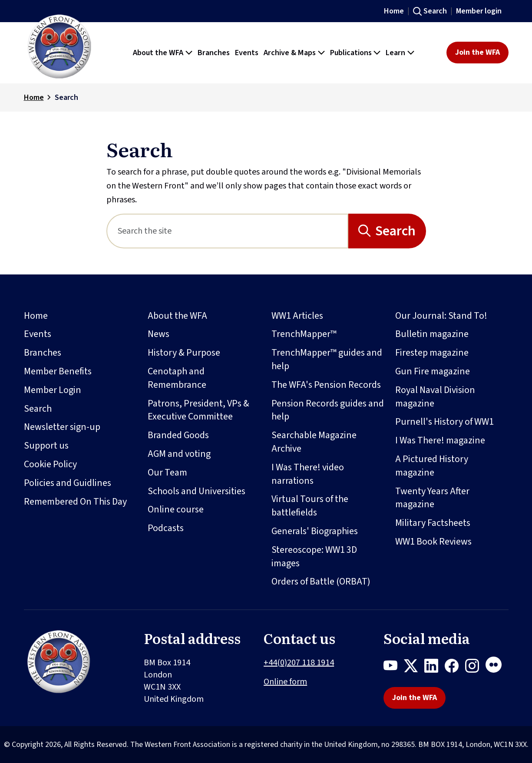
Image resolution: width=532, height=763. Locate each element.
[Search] (227, 231)
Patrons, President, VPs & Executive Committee (198, 410)
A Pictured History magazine (432, 466)
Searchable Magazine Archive (314, 442)
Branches (43, 353)
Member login (479, 11)
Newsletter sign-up (62, 427)
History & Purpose (184, 353)
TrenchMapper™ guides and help (327, 359)
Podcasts (166, 528)
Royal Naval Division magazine (435, 397)
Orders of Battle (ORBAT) (321, 581)
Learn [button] (395, 53)
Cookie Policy (50, 464)
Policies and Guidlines (68, 483)
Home (394, 11)
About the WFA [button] (158, 53)
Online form (285, 682)
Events (38, 334)
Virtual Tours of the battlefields (310, 506)
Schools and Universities (197, 491)
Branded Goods (178, 435)
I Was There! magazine (440, 440)
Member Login (53, 390)
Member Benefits (58, 371)
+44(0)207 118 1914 (299, 663)
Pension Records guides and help (328, 410)
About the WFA (177, 316)
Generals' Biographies (315, 531)
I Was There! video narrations (308, 474)
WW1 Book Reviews (433, 542)
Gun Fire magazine (433, 371)
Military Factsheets (433, 523)
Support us (46, 446)
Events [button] (247, 53)
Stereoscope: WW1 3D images (314, 557)
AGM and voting (179, 454)
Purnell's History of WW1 (444, 422)
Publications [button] (351, 53)
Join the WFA (477, 52)
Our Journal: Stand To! (441, 316)
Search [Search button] (395, 231)
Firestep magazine (432, 353)
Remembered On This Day (75, 502)
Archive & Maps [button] (290, 53)
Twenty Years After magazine (432, 498)
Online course (176, 509)
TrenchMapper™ (304, 334)
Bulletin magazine (432, 334)
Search (435, 11)
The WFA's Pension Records (326, 385)
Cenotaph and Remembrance (177, 378)
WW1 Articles (297, 316)
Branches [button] (214, 53)
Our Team (167, 472)
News (159, 334)
